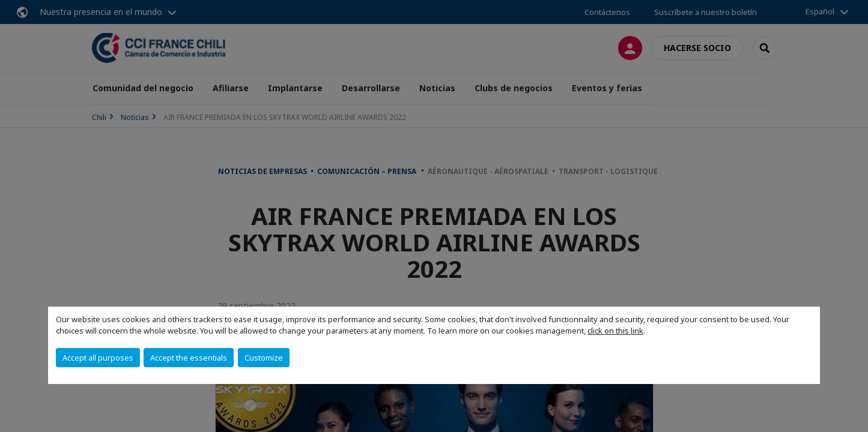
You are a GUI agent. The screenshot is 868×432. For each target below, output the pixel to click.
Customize (264, 358)
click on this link (615, 331)
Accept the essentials (189, 358)
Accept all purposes (98, 358)
